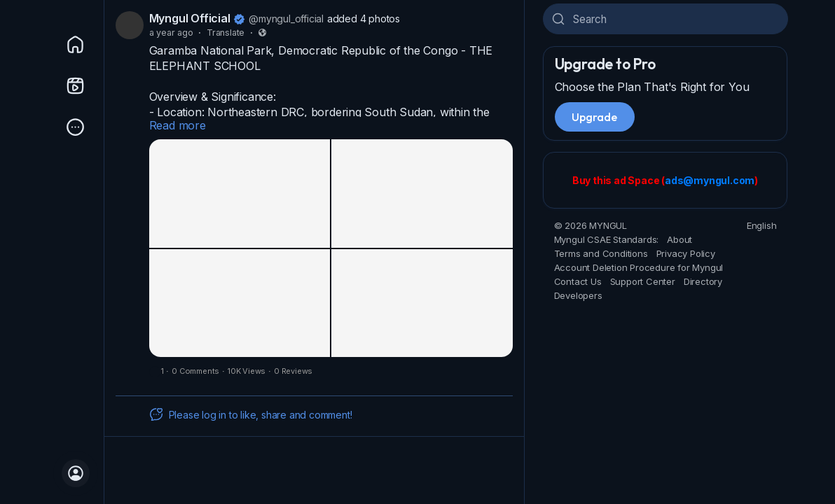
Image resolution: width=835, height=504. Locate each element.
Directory (703, 281)
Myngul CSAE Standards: (607, 239)
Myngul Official (190, 18)
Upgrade (595, 117)
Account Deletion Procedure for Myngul (639, 267)
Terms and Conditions (601, 253)
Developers (578, 295)
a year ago (171, 33)
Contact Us (578, 281)
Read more (178, 125)
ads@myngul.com (710, 180)
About (679, 239)
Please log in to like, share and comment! (251, 414)
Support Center (643, 281)
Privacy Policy (686, 253)
